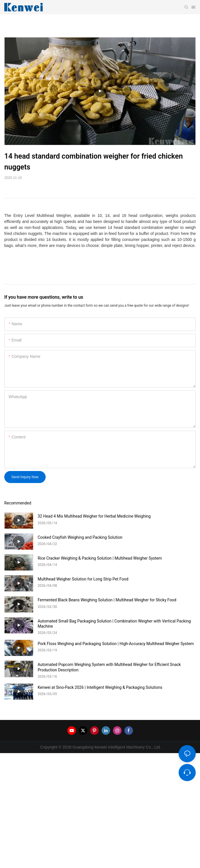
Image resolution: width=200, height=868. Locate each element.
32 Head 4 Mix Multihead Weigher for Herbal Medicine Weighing (94, 516)
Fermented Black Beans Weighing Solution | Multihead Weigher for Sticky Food (107, 600)
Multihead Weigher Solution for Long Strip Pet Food (83, 579)
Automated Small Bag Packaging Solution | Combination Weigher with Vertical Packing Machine (114, 624)
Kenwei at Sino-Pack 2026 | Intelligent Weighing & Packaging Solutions (100, 687)
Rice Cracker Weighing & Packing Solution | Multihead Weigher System (100, 558)
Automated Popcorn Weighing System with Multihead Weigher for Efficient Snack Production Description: (109, 667)
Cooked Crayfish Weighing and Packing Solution (80, 537)
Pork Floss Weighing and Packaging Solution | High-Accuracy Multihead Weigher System (116, 644)
